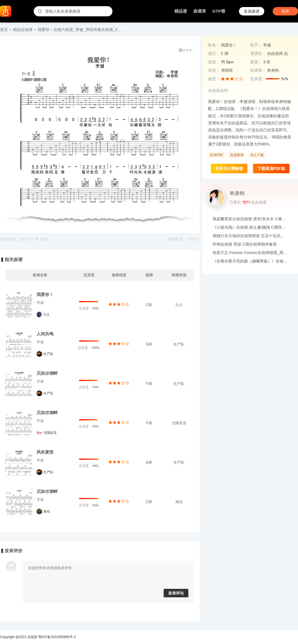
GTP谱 (219, 11)
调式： (214, 53)
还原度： (258, 79)
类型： (214, 70)
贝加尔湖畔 (47, 373)
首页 (4, 30)
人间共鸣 (45, 334)
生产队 (48, 354)
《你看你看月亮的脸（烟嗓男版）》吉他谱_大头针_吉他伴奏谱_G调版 (250, 261)
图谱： (256, 62)
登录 (285, 11)
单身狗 (237, 193)
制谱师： (258, 70)
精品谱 (181, 11)
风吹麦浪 (45, 452)
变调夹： (258, 53)
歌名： (214, 45)
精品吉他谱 (23, 30)
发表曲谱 (252, 11)
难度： (214, 79)
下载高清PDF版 (271, 169)
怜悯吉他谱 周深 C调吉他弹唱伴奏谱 (245, 244)
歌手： (256, 45)
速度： (214, 62)
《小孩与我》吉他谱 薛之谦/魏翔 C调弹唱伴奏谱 (250, 227)
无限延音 (50, 433)
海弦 (47, 511)
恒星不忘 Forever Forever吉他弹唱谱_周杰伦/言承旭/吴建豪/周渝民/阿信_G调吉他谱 (250, 253)
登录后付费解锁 (229, 169)
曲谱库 (200, 11)
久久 (47, 315)
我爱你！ (45, 294)
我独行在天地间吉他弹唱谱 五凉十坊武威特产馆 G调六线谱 (250, 236)
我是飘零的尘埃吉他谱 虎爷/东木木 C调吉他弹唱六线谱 (250, 219)
